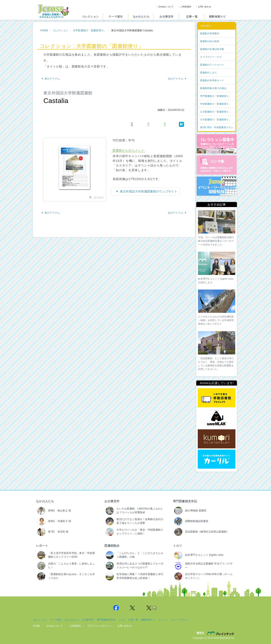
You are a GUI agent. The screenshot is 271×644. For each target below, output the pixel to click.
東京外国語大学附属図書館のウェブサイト (148, 191)
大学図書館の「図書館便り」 (90, 30)
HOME (44, 30)
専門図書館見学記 (185, 501)
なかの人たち (141, 17)
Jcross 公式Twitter (133, 608)
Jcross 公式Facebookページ (116, 608)
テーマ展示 (116, 17)
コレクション (90, 17)
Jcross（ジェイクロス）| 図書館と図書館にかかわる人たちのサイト (53, 11)
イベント (163, 620)
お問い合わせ (205, 7)
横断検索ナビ (217, 17)
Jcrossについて (166, 7)
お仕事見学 (166, 17)
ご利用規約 (186, 7)
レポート (42, 546)
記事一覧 (192, 17)
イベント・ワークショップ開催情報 (217, 186)
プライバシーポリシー (99, 626)
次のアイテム (177, 79)
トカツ (178, 546)
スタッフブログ (179, 620)
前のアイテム (51, 79)
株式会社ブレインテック (221, 633)
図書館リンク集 (217, 165)
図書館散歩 (112, 546)
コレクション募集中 (217, 144)
